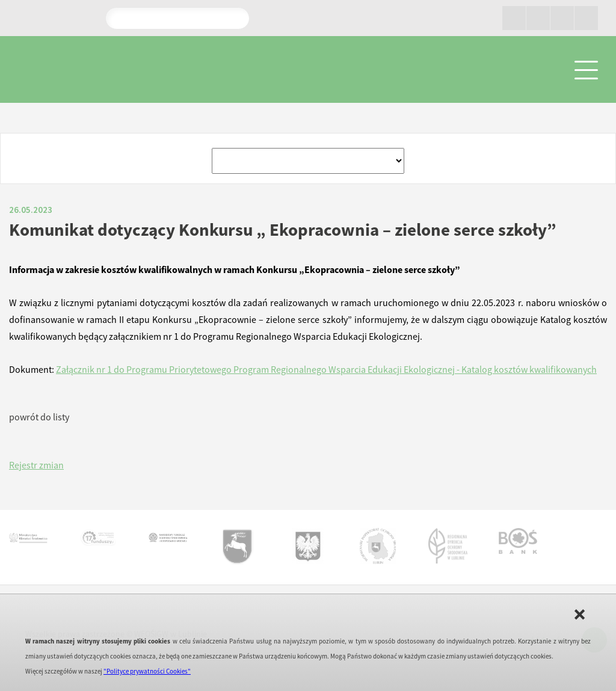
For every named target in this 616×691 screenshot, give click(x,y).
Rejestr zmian (36, 465)
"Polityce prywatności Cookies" (147, 671)
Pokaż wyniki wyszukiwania (235, 18)
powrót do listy (39, 417)
